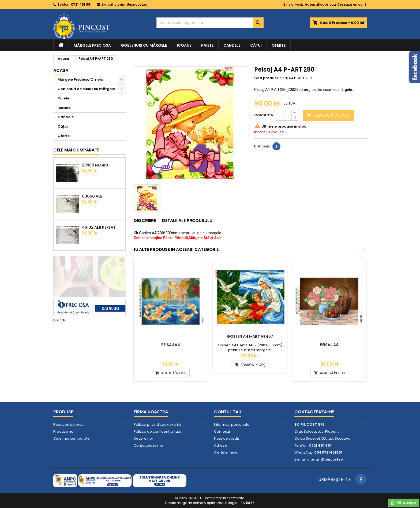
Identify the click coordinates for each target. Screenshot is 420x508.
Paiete (207, 45)
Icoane (184, 45)
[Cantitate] (284, 115)
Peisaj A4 (171, 345)
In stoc (260, 132)
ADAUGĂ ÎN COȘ (328, 115)
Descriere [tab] (145, 220)
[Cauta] (210, 23)
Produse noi (64, 431)
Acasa (61, 70)
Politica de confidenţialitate (157, 431)
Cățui (256, 45)
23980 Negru (95, 165)
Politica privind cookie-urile (157, 424)
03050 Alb (92, 196)
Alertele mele (226, 452)
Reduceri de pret (68, 424)
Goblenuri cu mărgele (144, 45)
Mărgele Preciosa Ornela (80, 79)
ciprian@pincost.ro (131, 4)
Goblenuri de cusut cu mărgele (86, 89)
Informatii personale (232, 424)
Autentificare (316, 4)
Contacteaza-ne (148, 445)
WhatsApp (403, 503)
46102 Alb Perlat (99, 227)
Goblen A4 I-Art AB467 (250, 336)
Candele (232, 45)
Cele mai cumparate (76, 150)
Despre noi (143, 438)
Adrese (220, 445)
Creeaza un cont (352, 4)
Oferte (279, 45)
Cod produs (265, 78)
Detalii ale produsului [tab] (188, 220)
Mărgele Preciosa (92, 45)
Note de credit (226, 438)
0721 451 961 (81, 4)
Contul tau (228, 412)
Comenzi (222, 431)
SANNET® (247, 503)
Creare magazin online (184, 503)
